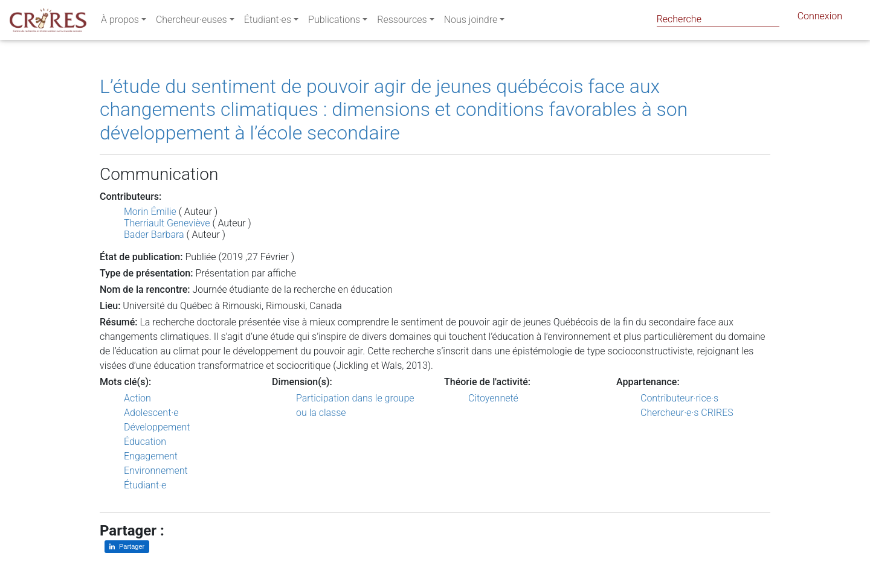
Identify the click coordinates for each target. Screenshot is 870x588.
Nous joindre (471, 22)
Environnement (156, 471)
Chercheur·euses (192, 22)
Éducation (145, 442)
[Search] (718, 19)
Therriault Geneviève (167, 223)
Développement (157, 427)
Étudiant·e (145, 485)
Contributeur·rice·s (679, 398)
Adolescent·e (151, 413)
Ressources (402, 22)
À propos (120, 22)
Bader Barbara (154, 235)
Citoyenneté (493, 398)
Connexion (820, 18)
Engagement (151, 456)
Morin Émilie (150, 212)
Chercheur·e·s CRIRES (687, 413)
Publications (334, 22)
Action (137, 398)
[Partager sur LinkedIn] (127, 547)
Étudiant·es (268, 22)
